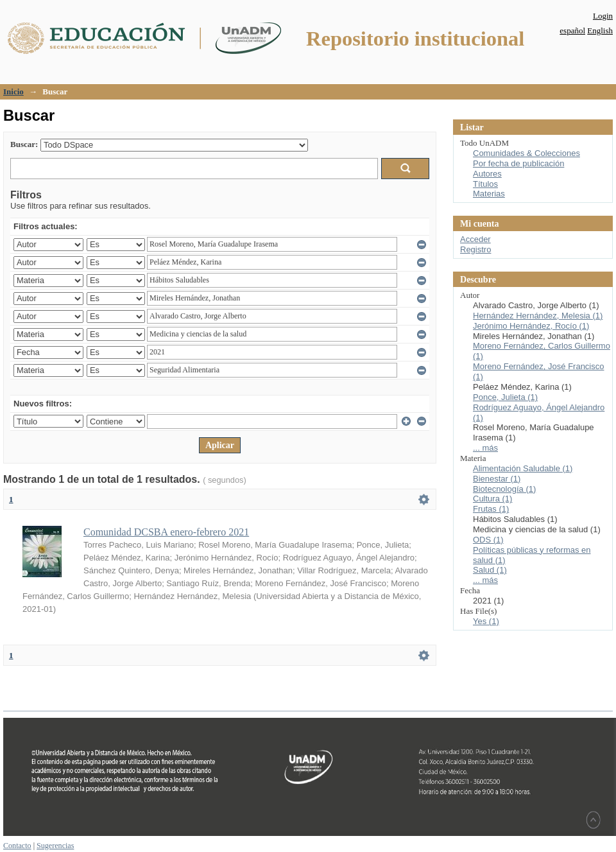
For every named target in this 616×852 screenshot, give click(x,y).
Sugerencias (55, 846)
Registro (475, 249)
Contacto (17, 846)
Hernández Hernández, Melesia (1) (538, 316)
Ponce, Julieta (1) (505, 397)
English (600, 30)
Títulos (485, 184)
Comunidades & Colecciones (526, 153)
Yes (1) (486, 621)
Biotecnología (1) (504, 489)
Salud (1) (490, 570)
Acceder (475, 239)
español (572, 30)
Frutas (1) (491, 509)
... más (485, 448)
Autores (487, 174)
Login (603, 16)
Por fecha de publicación (518, 163)
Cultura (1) (492, 499)
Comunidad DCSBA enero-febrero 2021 (166, 532)
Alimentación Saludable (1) (523, 468)
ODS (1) (488, 540)
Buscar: (24, 144)
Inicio (13, 91)
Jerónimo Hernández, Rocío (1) (531, 326)
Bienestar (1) (497, 479)
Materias (489, 194)
